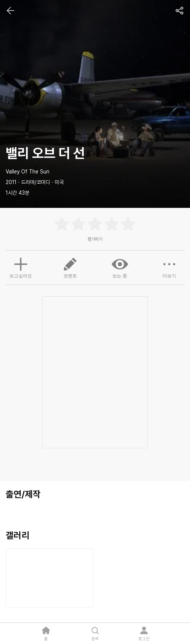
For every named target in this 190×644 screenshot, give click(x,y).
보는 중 (120, 267)
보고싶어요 (21, 267)
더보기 (169, 267)
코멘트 (70, 267)
